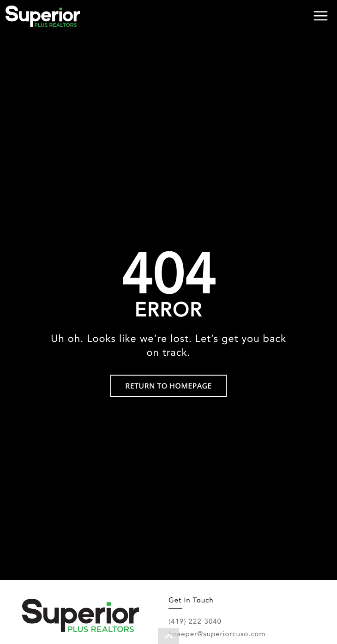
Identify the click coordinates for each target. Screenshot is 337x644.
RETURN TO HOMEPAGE (168, 386)
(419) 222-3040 (195, 621)
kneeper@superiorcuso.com (217, 634)
